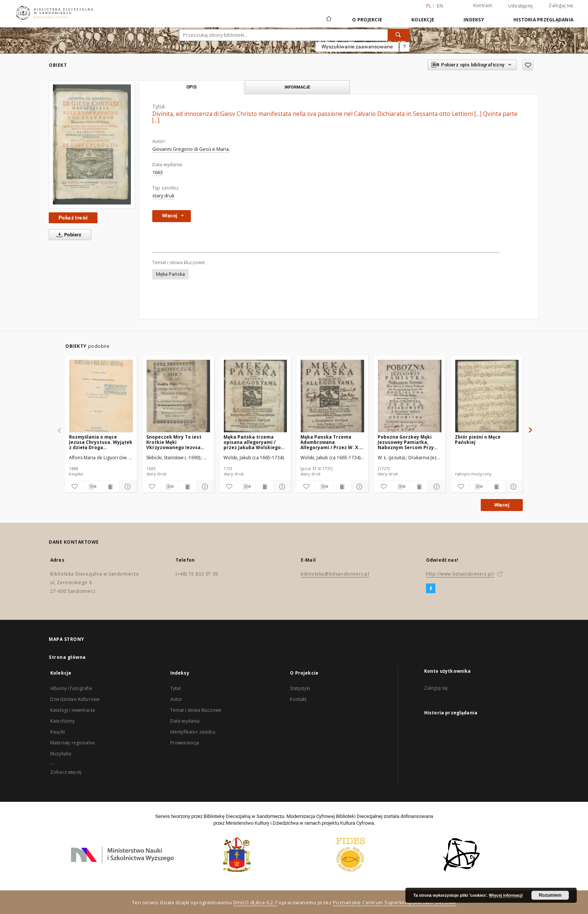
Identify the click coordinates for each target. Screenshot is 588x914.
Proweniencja (185, 743)
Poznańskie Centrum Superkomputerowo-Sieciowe (395, 903)
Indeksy (474, 20)
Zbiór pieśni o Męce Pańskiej (478, 440)
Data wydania (185, 721)
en (440, 6)
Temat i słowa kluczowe (196, 710)
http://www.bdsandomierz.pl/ (460, 574)
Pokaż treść (73, 218)
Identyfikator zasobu (193, 732)
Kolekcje (423, 20)
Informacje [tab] (297, 87)
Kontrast (483, 5)
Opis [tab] (191, 87)
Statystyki (300, 688)
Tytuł (175, 688)
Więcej (502, 505)
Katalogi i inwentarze (73, 710)
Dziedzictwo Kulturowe (75, 699)
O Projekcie (367, 20)
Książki (58, 732)
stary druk (163, 196)
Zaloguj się (561, 5)
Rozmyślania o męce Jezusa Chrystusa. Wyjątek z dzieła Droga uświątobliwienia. (101, 442)
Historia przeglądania (543, 20)
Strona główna (67, 657)
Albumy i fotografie (71, 688)
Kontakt (298, 699)
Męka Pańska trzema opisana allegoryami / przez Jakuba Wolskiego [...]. (252, 442)
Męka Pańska (170, 274)
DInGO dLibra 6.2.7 (255, 903)
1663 (157, 172)
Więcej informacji (506, 895)
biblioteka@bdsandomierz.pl (335, 574)
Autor (176, 699)
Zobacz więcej (66, 772)
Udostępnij (520, 6)
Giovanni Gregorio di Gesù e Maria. (191, 149)
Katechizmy (63, 721)
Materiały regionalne (73, 743)
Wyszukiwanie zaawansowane (357, 47)
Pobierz (68, 235)
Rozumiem (550, 895)
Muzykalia (61, 754)
